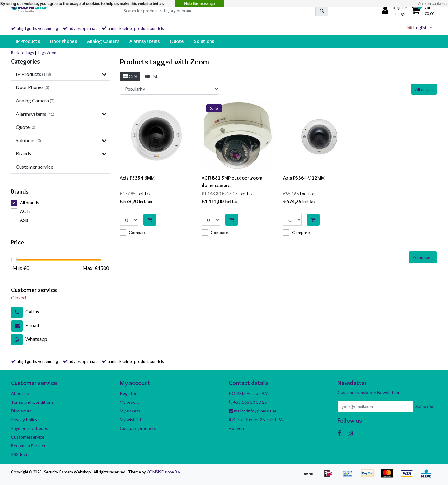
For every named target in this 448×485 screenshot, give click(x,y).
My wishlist (131, 419)
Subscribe (425, 406)
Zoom (52, 53)
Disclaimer (21, 411)
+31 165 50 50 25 (248, 402)
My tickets (130, 411)
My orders (130, 402)
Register (128, 393)
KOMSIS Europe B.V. (164, 472)
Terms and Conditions (32, 402)
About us (20, 393)
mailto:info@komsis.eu (253, 411)
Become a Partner (28, 446)
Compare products (138, 428)
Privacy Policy (24, 419)
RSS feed (20, 454)
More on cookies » (432, 4)
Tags (42, 53)
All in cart (424, 89)
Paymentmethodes (30, 428)
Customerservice (28, 437)
